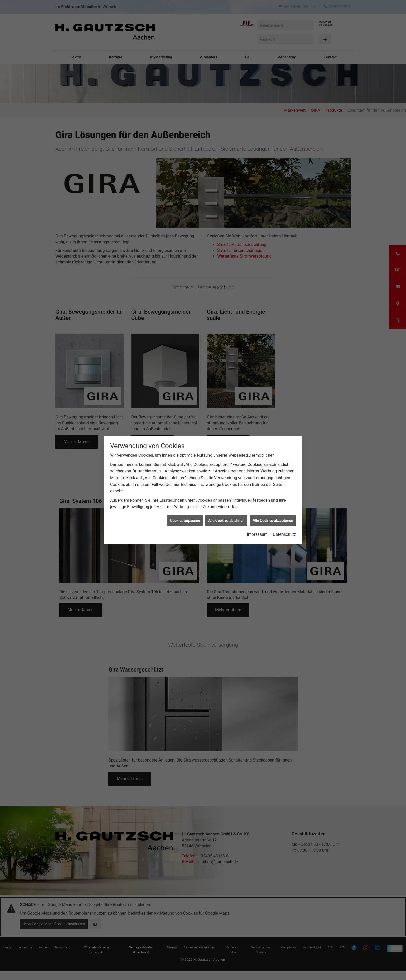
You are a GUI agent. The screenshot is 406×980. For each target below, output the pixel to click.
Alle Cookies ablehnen (226, 463)
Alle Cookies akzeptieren (273, 463)
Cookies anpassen (185, 463)
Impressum (257, 477)
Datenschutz (284, 477)
